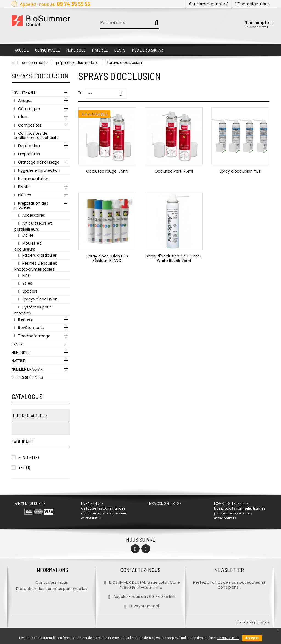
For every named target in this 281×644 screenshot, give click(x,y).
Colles (27, 235)
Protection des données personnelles (52, 589)
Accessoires (33, 215)
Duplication (28, 146)
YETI (24, 467)
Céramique (28, 109)
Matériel (19, 361)
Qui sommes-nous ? (209, 4)
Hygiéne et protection (39, 170)
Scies (27, 283)
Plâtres (24, 195)
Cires (22, 117)
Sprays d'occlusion (39, 299)
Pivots (23, 187)
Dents (17, 344)
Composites (29, 125)
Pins (25, 275)
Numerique (21, 352)
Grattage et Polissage (38, 162)
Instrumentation (33, 179)
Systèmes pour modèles (33, 310)
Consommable (24, 92)
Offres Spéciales (27, 377)
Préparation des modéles (31, 205)
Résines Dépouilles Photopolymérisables (36, 266)
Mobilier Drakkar (27, 369)
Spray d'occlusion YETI (240, 171)
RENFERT (29, 457)
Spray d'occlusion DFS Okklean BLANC (107, 258)
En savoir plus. (228, 638)
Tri (80, 93)
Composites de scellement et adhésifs (36, 135)
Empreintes (28, 154)
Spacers (29, 291)
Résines (25, 319)
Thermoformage (34, 336)
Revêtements (31, 328)
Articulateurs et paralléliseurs (33, 226)
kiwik (265, 622)
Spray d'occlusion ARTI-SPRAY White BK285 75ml (174, 258)
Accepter (252, 638)
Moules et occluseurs (28, 246)
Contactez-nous (252, 4)
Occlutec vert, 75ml (174, 171)
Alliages (25, 101)
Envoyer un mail (140, 606)
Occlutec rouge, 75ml (107, 171)
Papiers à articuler (39, 255)
